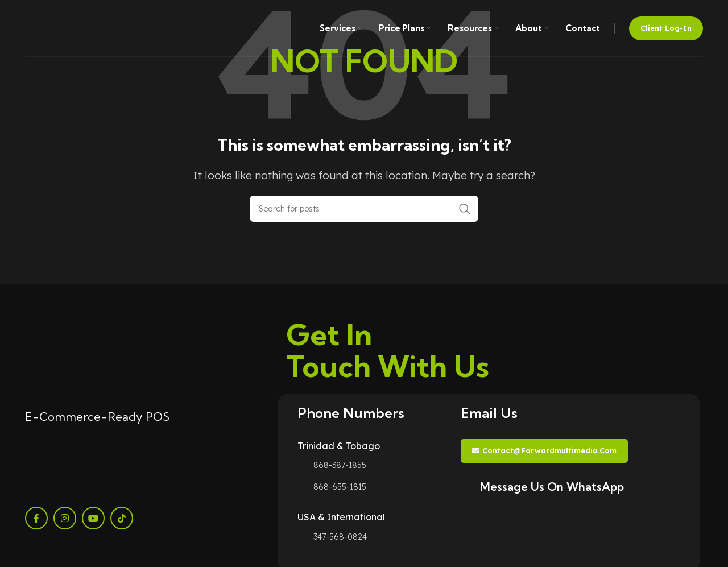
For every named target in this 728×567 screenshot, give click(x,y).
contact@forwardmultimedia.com (544, 451)
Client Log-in (666, 28)
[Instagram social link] (65, 518)
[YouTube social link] (93, 518)
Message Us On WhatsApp (552, 487)
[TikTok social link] (122, 518)
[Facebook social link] (36, 518)
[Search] (364, 209)
